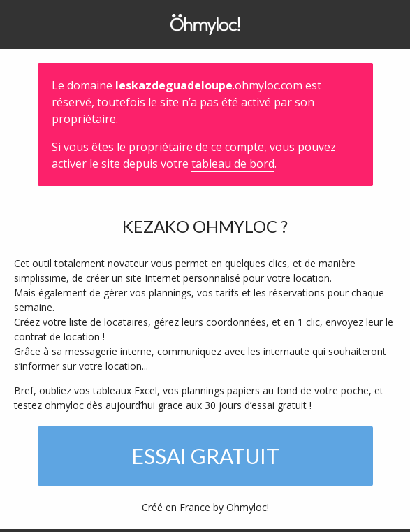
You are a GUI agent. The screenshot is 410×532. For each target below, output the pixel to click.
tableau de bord (233, 164)
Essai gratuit (205, 456)
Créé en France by (205, 507)
